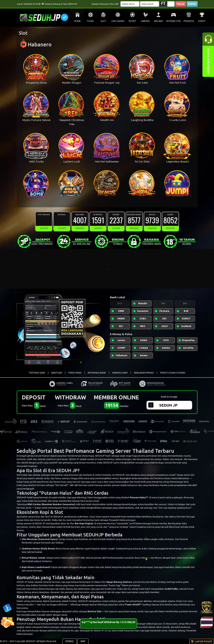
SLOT (103, 21)
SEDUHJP (100, 456)
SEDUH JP (67, 470)
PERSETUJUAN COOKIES (173, 373)
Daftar (192, 4)
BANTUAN (57, 373)
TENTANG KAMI (37, 373)
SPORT (132, 21)
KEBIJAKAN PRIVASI (144, 373)
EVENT (202, 21)
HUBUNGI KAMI (120, 373)
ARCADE (158, 21)
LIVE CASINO (118, 21)
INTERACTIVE (174, 21)
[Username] (130, 4)
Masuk (181, 4)
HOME (77, 21)
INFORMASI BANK (97, 373)
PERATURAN (75, 373)
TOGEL (90, 21)
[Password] (150, 4)
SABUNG (145, 21)
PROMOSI (189, 21)
